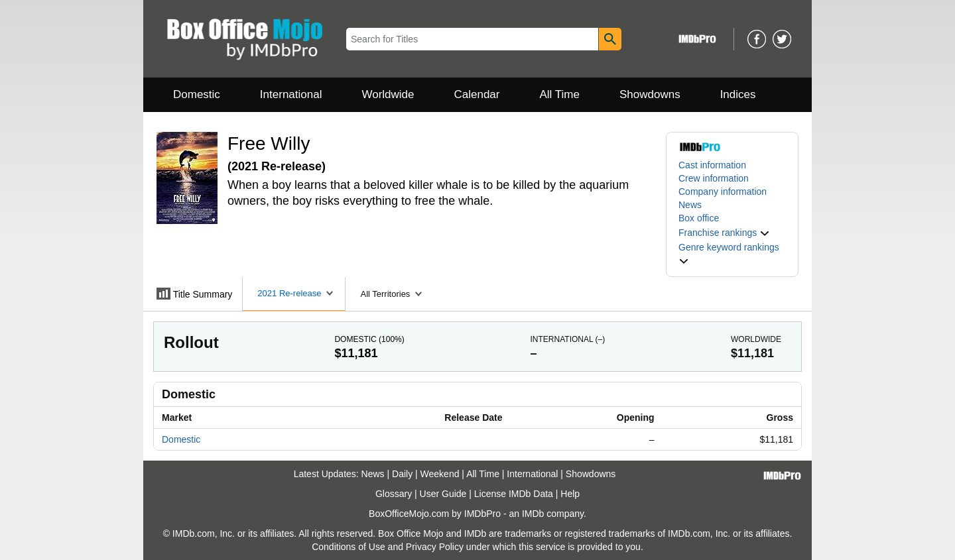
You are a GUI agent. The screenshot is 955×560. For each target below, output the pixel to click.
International (291, 94)
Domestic (197, 94)
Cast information (712, 165)
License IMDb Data (514, 494)
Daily (402, 474)
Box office (699, 218)
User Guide (443, 494)
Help (570, 494)
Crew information (714, 178)
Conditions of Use (349, 547)
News (690, 205)
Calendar (477, 94)
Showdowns (650, 94)
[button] (724, 233)
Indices (738, 94)
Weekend (440, 474)
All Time (560, 94)
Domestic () (369, 339)
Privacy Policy (435, 547)
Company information (723, 192)
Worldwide (388, 94)
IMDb (533, 514)
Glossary (394, 494)
